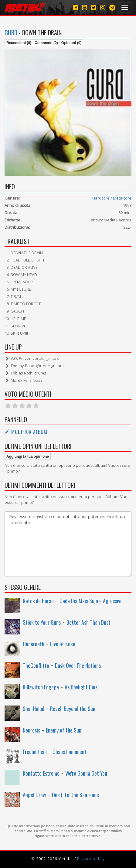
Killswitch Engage (41, 687)
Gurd (11, 32)
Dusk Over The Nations (78, 665)
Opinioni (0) (71, 43)
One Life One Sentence (75, 795)
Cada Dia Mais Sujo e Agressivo (91, 601)
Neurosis (31, 730)
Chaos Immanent (70, 752)
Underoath (34, 644)
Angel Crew (34, 795)
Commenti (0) (46, 43)
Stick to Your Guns (42, 622)
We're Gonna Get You (86, 773)
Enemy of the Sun (64, 730)
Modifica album (26, 432)
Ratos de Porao (38, 601)
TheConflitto (36, 665)
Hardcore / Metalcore (112, 198)
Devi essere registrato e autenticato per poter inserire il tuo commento (68, 544)
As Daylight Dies (81, 687)
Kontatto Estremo (41, 773)
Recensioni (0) (19, 43)
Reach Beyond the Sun (73, 709)
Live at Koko (63, 644)
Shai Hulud (34, 709)
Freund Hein (35, 752)
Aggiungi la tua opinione (28, 456)
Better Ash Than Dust (88, 622)
